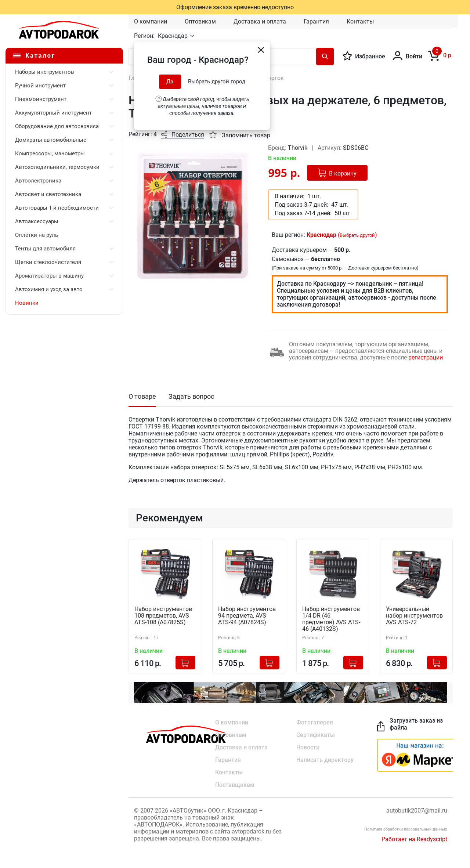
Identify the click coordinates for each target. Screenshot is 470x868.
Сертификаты (316, 735)
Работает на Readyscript (414, 839)
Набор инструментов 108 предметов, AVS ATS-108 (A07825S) (163, 616)
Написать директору (325, 760)
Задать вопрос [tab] (191, 396)
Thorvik (298, 148)
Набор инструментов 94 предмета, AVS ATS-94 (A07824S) (247, 616)
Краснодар (173, 36)
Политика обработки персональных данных (406, 829)
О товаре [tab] (142, 396)
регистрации (426, 357)
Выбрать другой (357, 235)
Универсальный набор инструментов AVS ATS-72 (414, 616)
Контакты (360, 21)
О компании (151, 21)
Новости (308, 747)
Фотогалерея (315, 722)
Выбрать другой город (217, 82)
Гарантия (316, 21)
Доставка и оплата (260, 21)
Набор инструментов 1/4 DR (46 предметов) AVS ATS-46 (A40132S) (331, 619)
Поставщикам (235, 785)
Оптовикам (200, 21)
